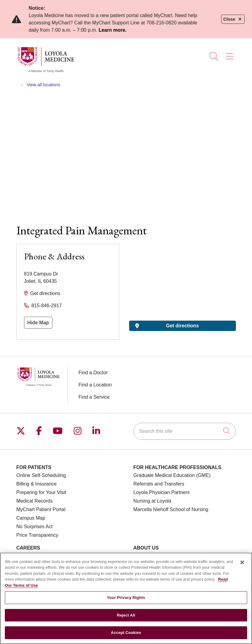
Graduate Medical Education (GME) (172, 475)
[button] (231, 54)
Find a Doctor (93, 373)
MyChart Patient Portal (41, 509)
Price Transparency (37, 535)
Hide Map (38, 323)
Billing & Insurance (37, 484)
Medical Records (35, 501)
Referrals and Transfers (159, 484)
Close (233, 19)
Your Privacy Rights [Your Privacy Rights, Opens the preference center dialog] (126, 598)
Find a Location (95, 385)
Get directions (45, 293)
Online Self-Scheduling (41, 475)
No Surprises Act (35, 527)
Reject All (126, 615)
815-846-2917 (47, 306)
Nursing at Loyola (153, 501)
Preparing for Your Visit (41, 492)
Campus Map (31, 518)
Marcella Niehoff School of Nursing (171, 509)
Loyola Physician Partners (162, 492)
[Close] (242, 562)
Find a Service (94, 397)
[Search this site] (185, 431)
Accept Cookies (126, 633)
